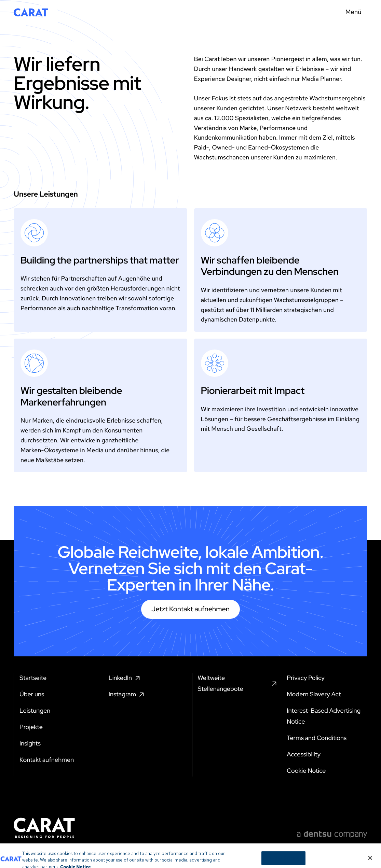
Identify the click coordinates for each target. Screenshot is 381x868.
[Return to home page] (31, 12)
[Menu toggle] (355, 12)
